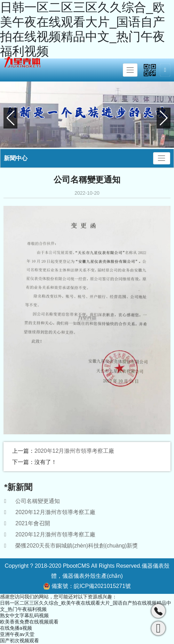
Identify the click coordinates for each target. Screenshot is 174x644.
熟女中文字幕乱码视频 (24, 615)
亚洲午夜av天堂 (17, 634)
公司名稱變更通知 (38, 501)
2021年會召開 (33, 523)
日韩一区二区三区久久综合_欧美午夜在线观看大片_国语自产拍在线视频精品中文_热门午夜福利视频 (82, 29)
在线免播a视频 (16, 628)
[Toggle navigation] (130, 70)
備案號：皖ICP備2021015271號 (87, 586)
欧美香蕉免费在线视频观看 (29, 622)
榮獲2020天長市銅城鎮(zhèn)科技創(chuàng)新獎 (77, 546)
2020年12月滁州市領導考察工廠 (74, 451)
